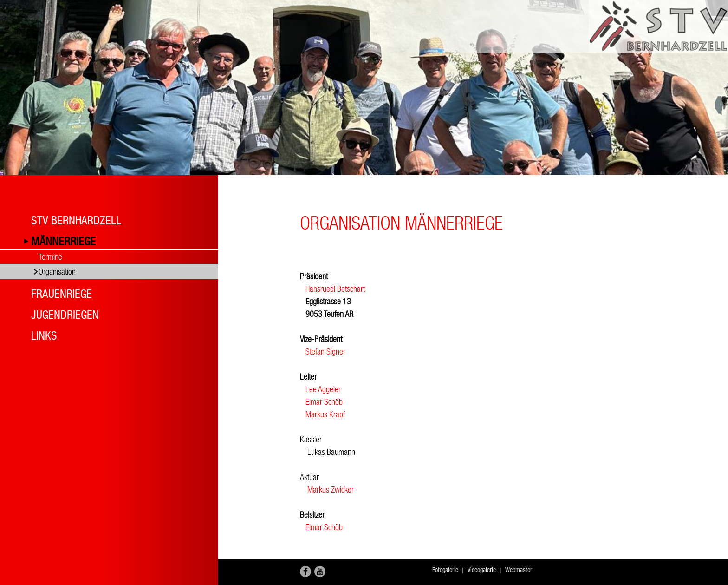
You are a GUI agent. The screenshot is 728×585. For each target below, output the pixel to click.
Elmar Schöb (324, 402)
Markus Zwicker (328, 490)
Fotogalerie (445, 570)
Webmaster (519, 570)
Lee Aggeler (323, 389)
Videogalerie (482, 570)
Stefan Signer (325, 352)
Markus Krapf (325, 414)
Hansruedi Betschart (335, 289)
